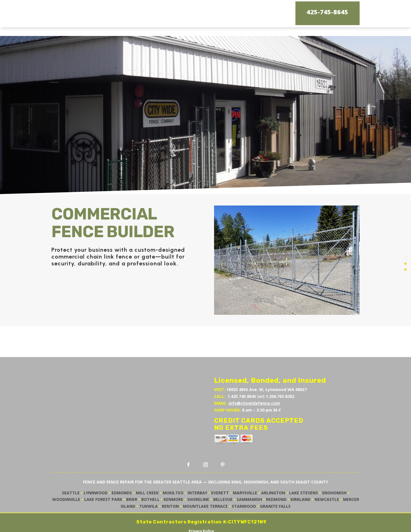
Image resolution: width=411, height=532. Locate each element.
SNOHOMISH (334, 473)
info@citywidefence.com (254, 384)
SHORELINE (198, 480)
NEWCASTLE (327, 480)
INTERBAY (197, 473)
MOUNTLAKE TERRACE (205, 487)
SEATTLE (71, 473)
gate (148, 237)
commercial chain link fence (92, 237)
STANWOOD (244, 487)
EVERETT (220, 473)
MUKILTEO (173, 473)
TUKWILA (149, 487)
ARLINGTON (273, 473)
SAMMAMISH (249, 480)
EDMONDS (122, 473)
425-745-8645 (327, 12)
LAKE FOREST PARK (103, 480)
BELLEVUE (223, 480)
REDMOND (276, 480)
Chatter (214, 525)
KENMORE (173, 480)
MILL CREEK (147, 473)
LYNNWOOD (96, 473)
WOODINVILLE (66, 480)
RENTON (170, 487)
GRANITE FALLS (275, 487)
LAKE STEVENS (304, 473)
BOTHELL (150, 480)
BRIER (132, 480)
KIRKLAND (301, 480)
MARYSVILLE (245, 473)
